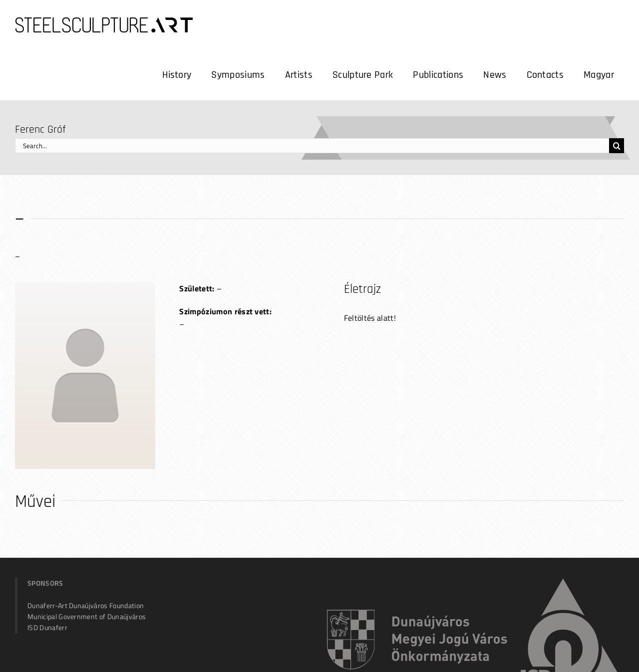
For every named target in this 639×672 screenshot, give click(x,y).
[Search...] (312, 146)
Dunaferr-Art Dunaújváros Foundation (86, 605)
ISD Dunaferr (47, 627)
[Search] (617, 146)
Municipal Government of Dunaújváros (87, 616)
